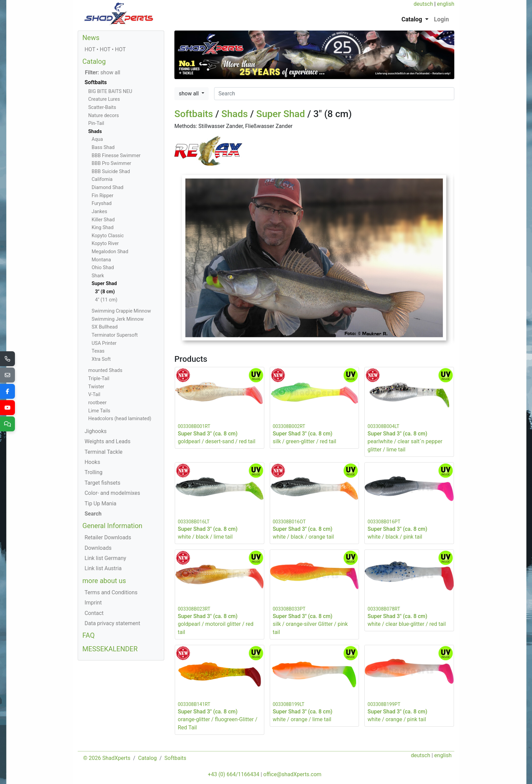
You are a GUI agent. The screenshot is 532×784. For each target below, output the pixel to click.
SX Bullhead (105, 327)
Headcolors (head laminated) (120, 419)
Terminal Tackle (103, 452)
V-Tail (94, 395)
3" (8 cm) (105, 292)
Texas (98, 351)
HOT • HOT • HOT (105, 49)
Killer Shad (103, 220)
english (446, 4)
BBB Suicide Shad (111, 172)
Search (93, 514)
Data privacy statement (112, 623)
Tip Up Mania (100, 503)
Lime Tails (99, 411)
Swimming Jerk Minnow (118, 319)
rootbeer (97, 403)
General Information (112, 526)
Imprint (93, 603)
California (102, 179)
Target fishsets (102, 483)
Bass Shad (103, 147)
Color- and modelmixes (112, 493)
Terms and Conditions (111, 592)
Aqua (97, 139)
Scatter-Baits (102, 107)
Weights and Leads (107, 441)
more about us (104, 581)
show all (189, 94)
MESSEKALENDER (110, 649)
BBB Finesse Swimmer (116, 156)
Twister (96, 387)
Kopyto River (105, 244)
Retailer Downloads (108, 537)
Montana (101, 260)
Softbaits (194, 114)
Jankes (99, 212)
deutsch (423, 4)
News (91, 38)
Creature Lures (104, 99)
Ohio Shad (103, 268)
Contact (94, 613)
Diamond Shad (108, 188)
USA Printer (104, 343)
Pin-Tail (96, 123)
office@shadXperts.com (292, 774)
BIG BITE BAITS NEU (110, 91)
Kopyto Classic (108, 236)
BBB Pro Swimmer (111, 163)
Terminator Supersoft (115, 335)
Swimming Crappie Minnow (121, 311)
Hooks (92, 462)
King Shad (103, 228)
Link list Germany (105, 558)
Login (441, 19)
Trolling (93, 472)
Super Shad (281, 114)
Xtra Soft (101, 359)
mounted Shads (105, 370)
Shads (235, 114)
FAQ (89, 635)
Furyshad (102, 203)
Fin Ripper (102, 196)
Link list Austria (103, 568)
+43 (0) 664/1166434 (234, 774)
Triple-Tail (99, 379)
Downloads (98, 548)
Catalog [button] (412, 19)
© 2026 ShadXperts (107, 758)
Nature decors (103, 116)
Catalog (94, 61)
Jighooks (96, 431)
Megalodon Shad (110, 252)
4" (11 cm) (106, 300)
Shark (98, 276)
